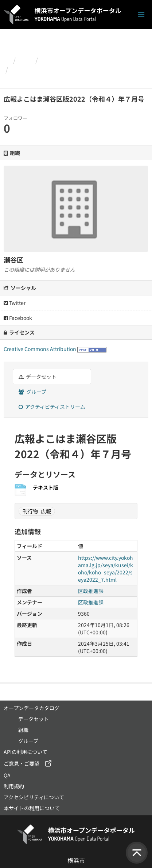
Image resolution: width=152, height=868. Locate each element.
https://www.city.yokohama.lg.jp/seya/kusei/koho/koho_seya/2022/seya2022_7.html (106, 569)
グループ (32, 392)
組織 (26, 60)
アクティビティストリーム (52, 407)
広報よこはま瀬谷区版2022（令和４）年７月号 (75, 74)
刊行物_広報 (37, 511)
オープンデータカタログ (32, 708)
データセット (38, 377)
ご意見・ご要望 (22, 763)
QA (7, 775)
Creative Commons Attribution (40, 349)
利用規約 (14, 786)
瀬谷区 (51, 60)
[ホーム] (7, 60)
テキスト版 (46, 487)
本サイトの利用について (32, 808)
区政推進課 (91, 591)
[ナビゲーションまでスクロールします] (141, 15)
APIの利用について (26, 752)
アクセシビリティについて (34, 797)
